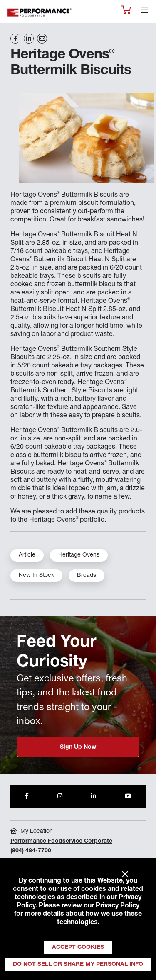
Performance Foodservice (40, 13)
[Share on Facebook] (15, 39)
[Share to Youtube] (128, 796)
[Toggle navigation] (144, 12)
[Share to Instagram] (60, 796)
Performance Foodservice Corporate (61, 841)
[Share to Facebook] (27, 796)
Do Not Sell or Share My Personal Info (78, 965)
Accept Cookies (78, 948)
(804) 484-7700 (31, 851)
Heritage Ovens (79, 555)
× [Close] (125, 875)
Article (27, 555)
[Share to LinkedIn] (94, 796)
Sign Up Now (78, 747)
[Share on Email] (42, 39)
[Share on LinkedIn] (29, 39)
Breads (87, 576)
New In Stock (36, 576)
